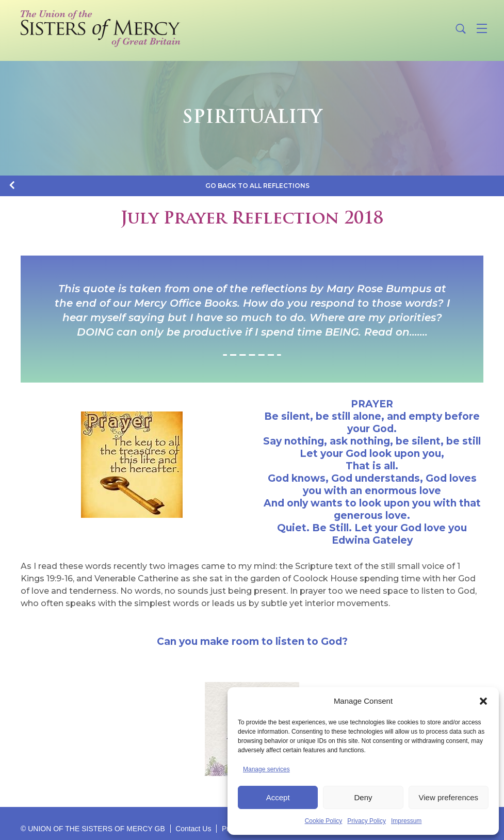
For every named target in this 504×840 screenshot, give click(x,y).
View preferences (449, 797)
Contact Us (193, 829)
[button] (483, 701)
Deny (363, 797)
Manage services (266, 769)
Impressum (406, 821)
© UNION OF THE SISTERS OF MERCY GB (93, 829)
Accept (278, 797)
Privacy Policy (367, 821)
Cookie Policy (324, 821)
